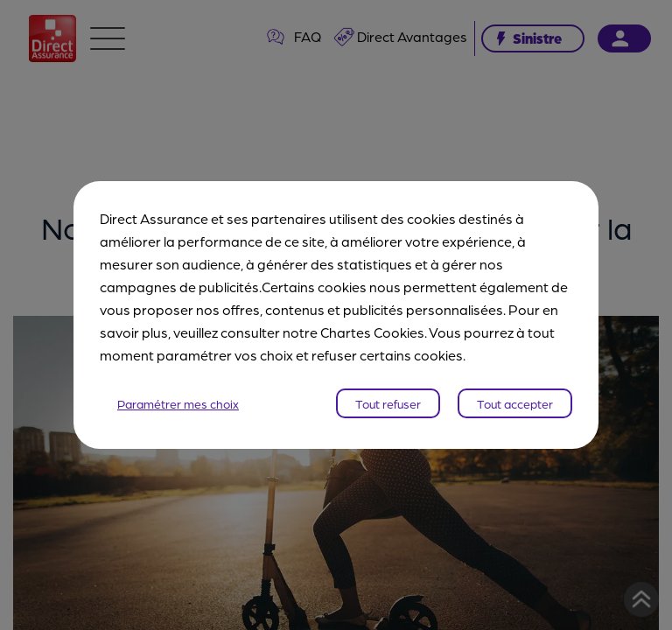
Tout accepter (515, 403)
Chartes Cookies (372, 332)
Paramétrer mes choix (178, 403)
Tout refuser (388, 403)
